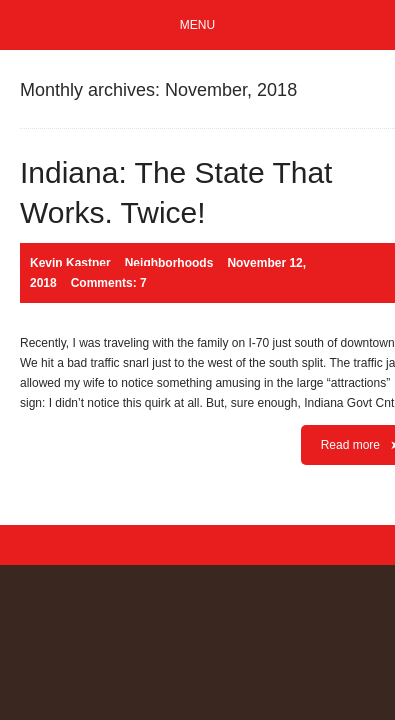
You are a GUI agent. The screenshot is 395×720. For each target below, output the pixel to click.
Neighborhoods (169, 263)
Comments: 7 (109, 283)
